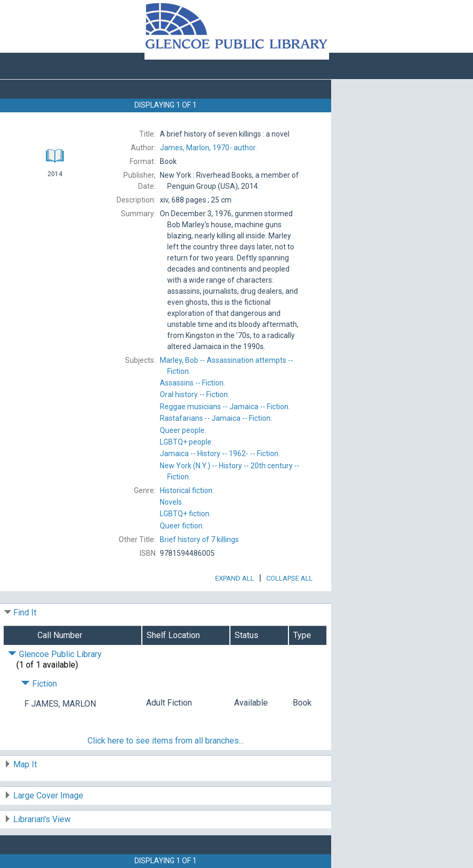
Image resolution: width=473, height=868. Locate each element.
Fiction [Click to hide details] (39, 684)
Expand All (235, 578)
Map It (25, 764)
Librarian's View (42, 819)
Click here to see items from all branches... (166, 741)
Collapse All (289, 578)
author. (208, 148)
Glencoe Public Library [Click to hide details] (55, 654)
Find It (25, 613)
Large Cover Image (48, 795)
